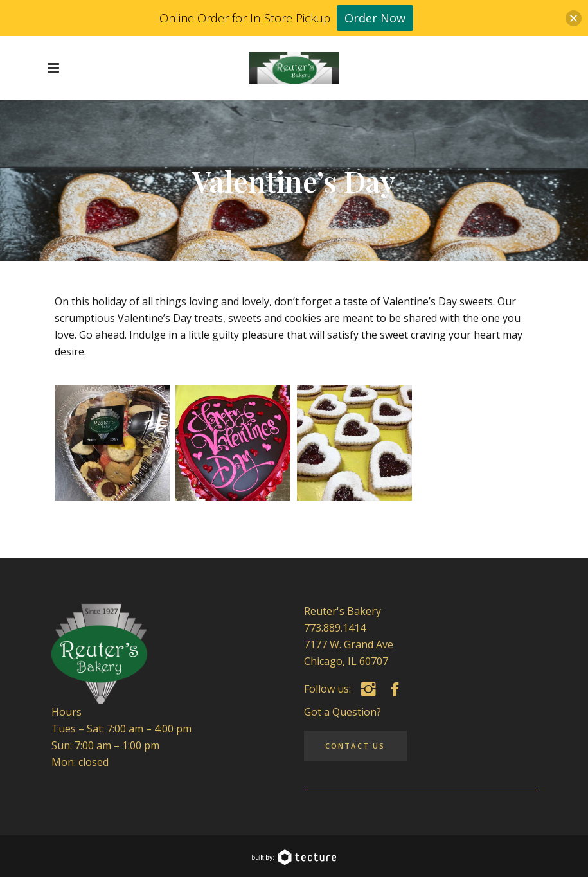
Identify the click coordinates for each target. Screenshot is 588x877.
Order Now (375, 18)
